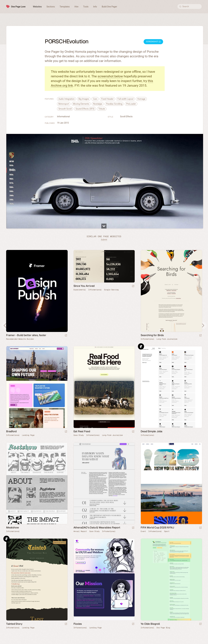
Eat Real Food (82, 431)
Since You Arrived (84, 286)
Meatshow (12, 527)
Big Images (84, 99)
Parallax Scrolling (114, 104)
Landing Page (28, 435)
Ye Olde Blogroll (150, 624)
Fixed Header (107, 99)
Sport (167, 531)
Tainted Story (14, 624)
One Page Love (18, 7)
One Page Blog (163, 628)
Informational (63, 117)
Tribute (102, 109)
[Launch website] (133, 286)
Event (143, 531)
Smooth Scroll (65, 109)
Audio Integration (66, 99)
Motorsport (64, 104)
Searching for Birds (152, 335)
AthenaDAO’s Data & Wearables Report (97, 527)
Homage (141, 99)
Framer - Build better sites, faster (26, 335)
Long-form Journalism (167, 339)
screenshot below (110, 76)
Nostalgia (98, 104)
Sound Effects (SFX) (85, 109)
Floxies (78, 624)
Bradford (11, 431)
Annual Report (80, 531)
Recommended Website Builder (20, 339)
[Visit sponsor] (66, 336)
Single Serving (111, 290)
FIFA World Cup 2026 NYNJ (157, 527)
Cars (95, 99)
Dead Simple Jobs (152, 431)
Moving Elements (81, 104)
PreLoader (131, 104)
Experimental (80, 290)
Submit (104, 240)
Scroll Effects (126, 117)
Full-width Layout (125, 99)
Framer (141, 346)
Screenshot (153, 42)
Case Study (79, 435)
